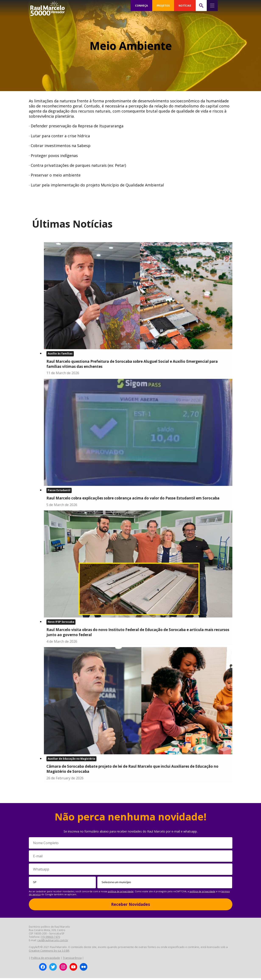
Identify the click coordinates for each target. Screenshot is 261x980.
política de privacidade (121, 893)
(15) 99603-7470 (50, 939)
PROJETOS (163, 6)
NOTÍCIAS (185, 6)
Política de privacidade (45, 959)
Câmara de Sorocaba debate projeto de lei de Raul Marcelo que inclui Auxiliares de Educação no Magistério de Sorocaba (132, 771)
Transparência (72, 959)
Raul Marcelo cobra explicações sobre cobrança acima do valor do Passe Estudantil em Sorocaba (133, 499)
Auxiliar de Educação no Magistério (71, 760)
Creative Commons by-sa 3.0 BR (49, 952)
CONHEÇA (141, 6)
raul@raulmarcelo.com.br (53, 942)
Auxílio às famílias (60, 354)
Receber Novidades (131, 906)
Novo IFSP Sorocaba (61, 623)
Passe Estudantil (59, 491)
